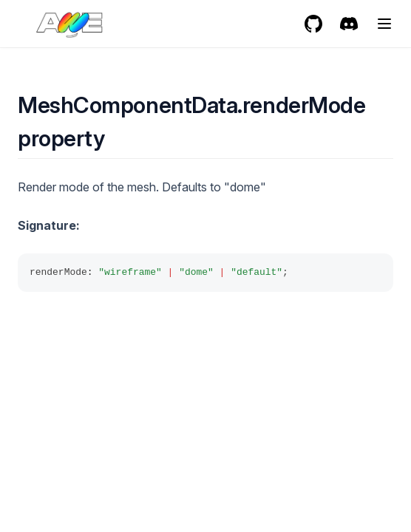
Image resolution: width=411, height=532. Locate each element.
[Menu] (384, 24)
